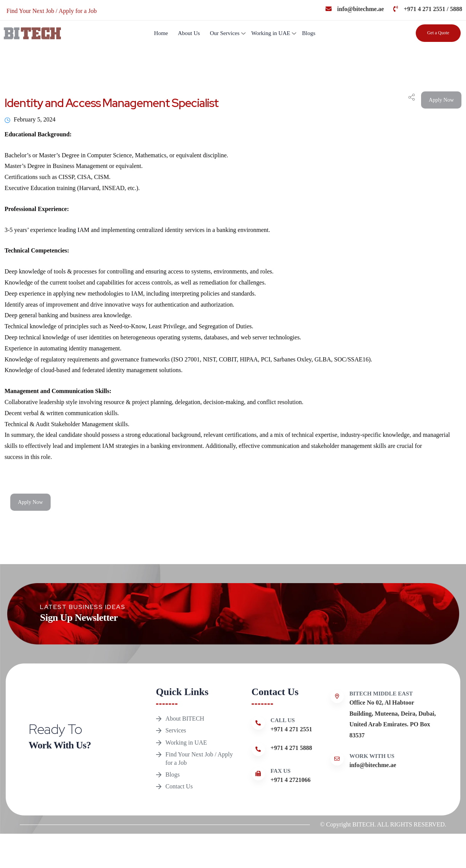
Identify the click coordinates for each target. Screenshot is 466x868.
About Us (189, 33)
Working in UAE (271, 33)
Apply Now (441, 100)
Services (176, 739)
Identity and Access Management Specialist (112, 103)
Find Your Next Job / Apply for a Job (199, 778)
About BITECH (185, 722)
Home (161, 33)
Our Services (225, 33)
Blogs (309, 33)
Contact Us (179, 818)
